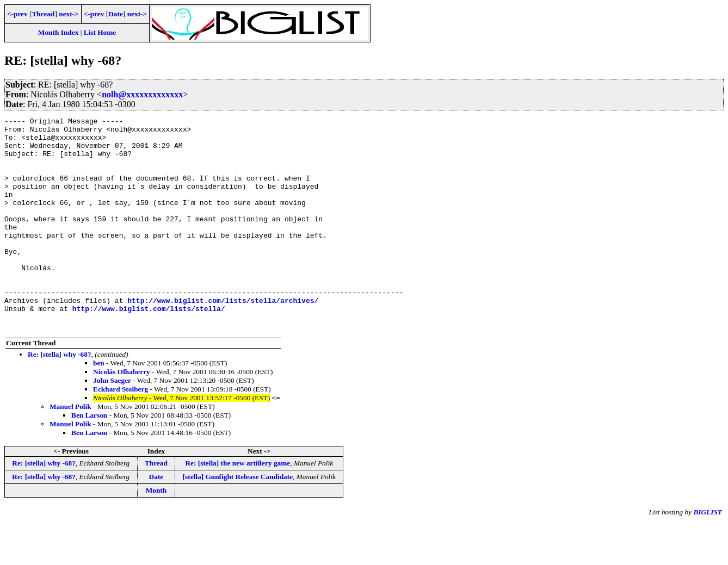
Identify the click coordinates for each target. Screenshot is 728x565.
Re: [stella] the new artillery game (237, 505)
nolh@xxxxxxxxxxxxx (142, 94)
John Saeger (112, 423)
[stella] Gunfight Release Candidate (238, 519)
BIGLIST (708, 554)
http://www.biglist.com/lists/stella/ (149, 347)
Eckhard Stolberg (121, 431)
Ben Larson (89, 458)
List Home (100, 32)
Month (156, 533)
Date (116, 14)
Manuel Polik (70, 449)
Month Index (58, 32)
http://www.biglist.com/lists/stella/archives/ (223, 338)
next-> (69, 14)
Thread (43, 14)
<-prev (17, 14)
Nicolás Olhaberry (122, 414)
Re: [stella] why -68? (60, 397)
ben (99, 405)
